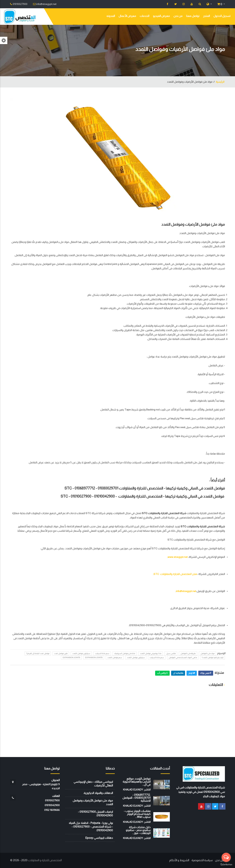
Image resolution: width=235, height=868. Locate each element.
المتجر (206, 16)
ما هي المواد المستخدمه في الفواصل (183, 658)
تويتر (192, 673)
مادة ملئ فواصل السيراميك (125, 653)
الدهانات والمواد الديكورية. (98, 793)
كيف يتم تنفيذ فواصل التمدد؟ (213, 658)
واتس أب (162, 673)
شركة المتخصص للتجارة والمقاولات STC (164, 513)
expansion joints (94, 658)
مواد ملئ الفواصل (207, 653)
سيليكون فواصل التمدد (81, 653)
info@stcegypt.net (186, 591)
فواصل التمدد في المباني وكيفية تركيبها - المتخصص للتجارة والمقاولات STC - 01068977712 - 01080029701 (145, 488)
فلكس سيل (171, 653)
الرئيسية (220, 82)
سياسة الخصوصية (202, 860)
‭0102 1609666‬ (52, 810)
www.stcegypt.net (178, 557)
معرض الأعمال (127, 16)
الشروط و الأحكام (179, 860)
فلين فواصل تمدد (61, 653)
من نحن (178, 16)
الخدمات (144, 16)
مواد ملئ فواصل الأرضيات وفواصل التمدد (193, 224)
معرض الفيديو (161, 16)
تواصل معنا (193, 16)
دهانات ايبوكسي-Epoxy (99, 838)
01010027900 (52, 800)
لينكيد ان (178, 673)
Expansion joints (71, 658)
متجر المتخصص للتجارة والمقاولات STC (175, 574)
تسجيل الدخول (222, 16)
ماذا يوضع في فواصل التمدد (151, 653)
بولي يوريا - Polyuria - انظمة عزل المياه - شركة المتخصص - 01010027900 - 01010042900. (91, 827)
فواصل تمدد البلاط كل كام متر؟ (38, 653)
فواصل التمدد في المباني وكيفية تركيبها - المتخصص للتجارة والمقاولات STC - (142, 496)
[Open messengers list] (226, 857)
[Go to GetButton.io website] (226, 864)
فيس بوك (206, 673)
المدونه (111, 16)
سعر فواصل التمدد (115, 658)
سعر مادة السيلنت (102, 653)
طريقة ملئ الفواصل (188, 653)
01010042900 (52, 805)
